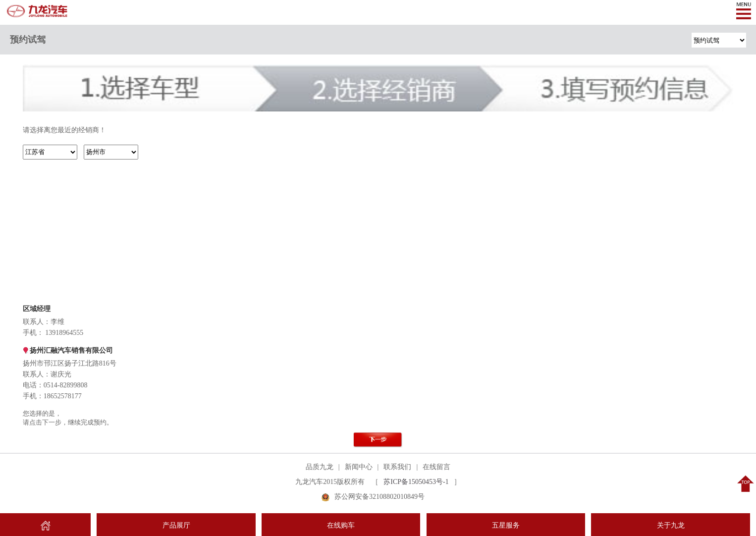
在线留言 (436, 467)
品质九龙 (320, 467)
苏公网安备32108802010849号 (379, 497)
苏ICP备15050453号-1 (416, 482)
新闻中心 (359, 467)
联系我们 (397, 467)
